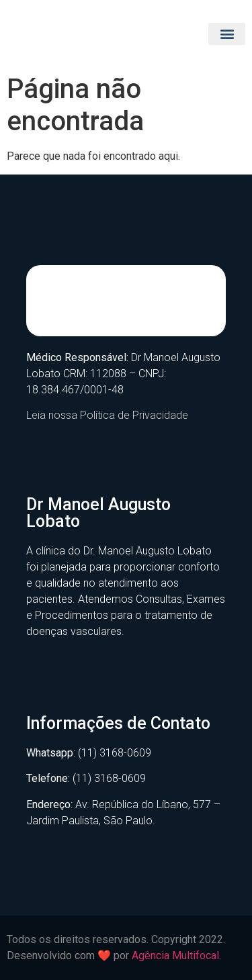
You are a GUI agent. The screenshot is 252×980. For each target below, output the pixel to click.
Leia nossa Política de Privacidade (107, 415)
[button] (227, 34)
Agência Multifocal (175, 955)
